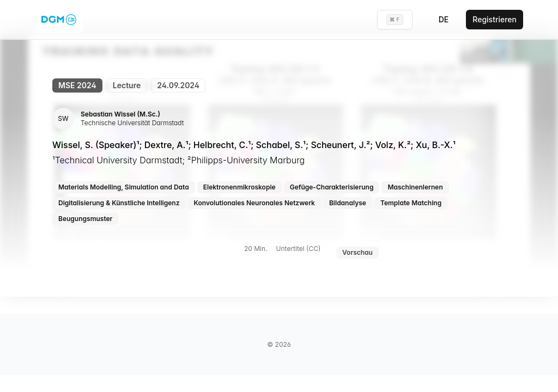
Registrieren (495, 19)
